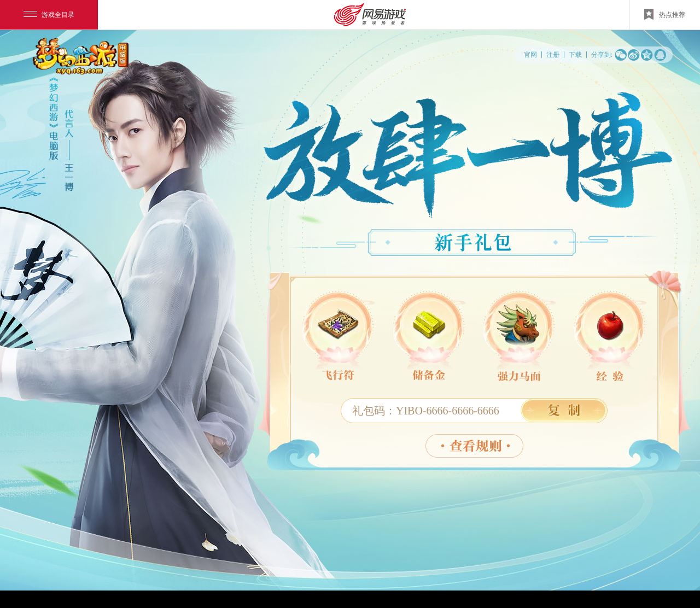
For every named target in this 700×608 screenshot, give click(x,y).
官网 (530, 55)
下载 (575, 55)
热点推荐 (665, 14)
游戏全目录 (49, 15)
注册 (553, 55)
